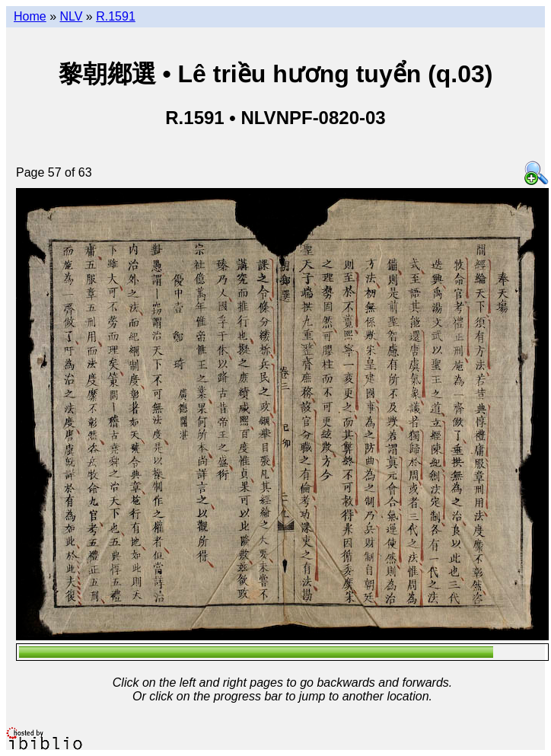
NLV (71, 16)
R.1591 (116, 16)
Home (30, 16)
